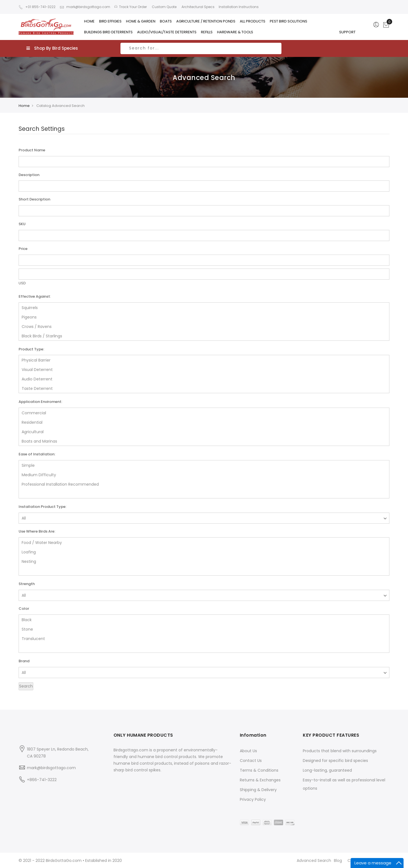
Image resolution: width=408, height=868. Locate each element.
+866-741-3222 (42, 780)
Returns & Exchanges (260, 780)
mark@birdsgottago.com (85, 7)
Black (204, 619)
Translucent (204, 638)
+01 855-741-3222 (37, 7)
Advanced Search (314, 861)
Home (24, 106)
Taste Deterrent (204, 388)
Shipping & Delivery (258, 790)
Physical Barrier (204, 360)
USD (22, 283)
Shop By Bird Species (52, 48)
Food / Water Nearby (204, 542)
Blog (338, 861)
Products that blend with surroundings (340, 751)
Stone (204, 629)
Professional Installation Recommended (204, 484)
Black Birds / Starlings (204, 336)
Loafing (204, 552)
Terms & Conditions (259, 770)
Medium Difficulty (204, 475)
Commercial (204, 413)
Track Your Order (131, 7)
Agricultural (204, 432)
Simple (204, 465)
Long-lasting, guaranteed (327, 770)
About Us (248, 751)
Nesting (204, 561)
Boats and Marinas (204, 441)
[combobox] (201, 48)
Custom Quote (164, 7)
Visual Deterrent (204, 369)
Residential (204, 422)
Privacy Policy (253, 799)
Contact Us (251, 761)
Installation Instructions (239, 7)
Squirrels (204, 307)
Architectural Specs (198, 7)
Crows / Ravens (204, 326)
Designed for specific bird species (335, 761)
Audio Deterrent (204, 379)
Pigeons (204, 317)
